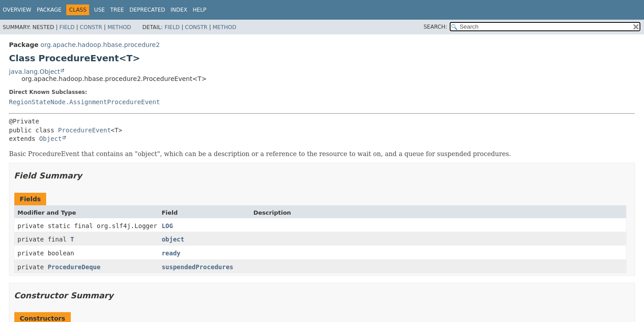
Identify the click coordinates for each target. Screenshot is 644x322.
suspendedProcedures (197, 267)
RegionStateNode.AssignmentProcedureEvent (84, 102)
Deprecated (147, 10)
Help (200, 10)
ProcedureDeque (74, 267)
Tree (117, 10)
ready (171, 253)
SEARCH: (436, 27)
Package (49, 10)
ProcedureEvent (85, 130)
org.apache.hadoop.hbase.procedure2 (100, 45)
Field (67, 27)
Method (119, 27)
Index (179, 10)
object (173, 239)
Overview (17, 10)
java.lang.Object (34, 72)
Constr (91, 27)
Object (50, 139)
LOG (167, 226)
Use (99, 10)
